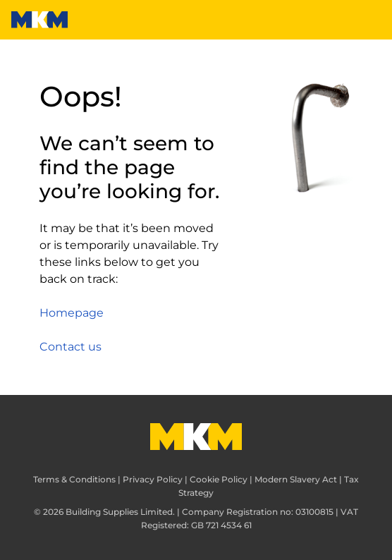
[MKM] (39, 20)
